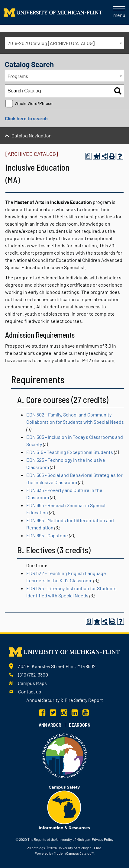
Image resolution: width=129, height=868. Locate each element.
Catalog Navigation (32, 135)
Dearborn (80, 725)
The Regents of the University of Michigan (59, 839)
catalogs (38, 848)
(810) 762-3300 (33, 675)
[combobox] (64, 43)
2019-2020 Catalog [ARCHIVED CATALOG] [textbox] (51, 43)
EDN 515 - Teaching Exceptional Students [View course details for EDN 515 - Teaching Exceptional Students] (70, 452)
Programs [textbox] (18, 76)
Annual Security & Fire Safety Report (65, 700)
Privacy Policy (103, 839)
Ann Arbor (50, 725)
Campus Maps (32, 683)
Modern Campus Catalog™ (74, 853)
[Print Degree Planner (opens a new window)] (89, 156)
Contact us (30, 691)
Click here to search (26, 118)
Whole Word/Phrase (34, 103)
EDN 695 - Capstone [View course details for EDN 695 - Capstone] (47, 535)
